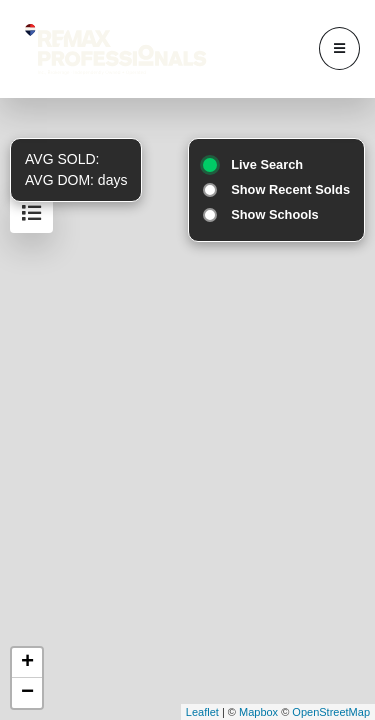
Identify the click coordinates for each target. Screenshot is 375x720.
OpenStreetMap (331, 712)
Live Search (267, 164)
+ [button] (27, 663)
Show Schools (274, 214)
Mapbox (258, 712)
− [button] (27, 693)
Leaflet (202, 712)
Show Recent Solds (290, 189)
